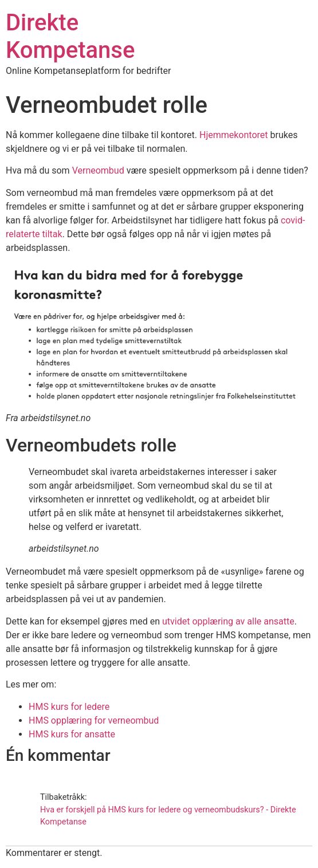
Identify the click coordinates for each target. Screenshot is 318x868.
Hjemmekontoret (234, 135)
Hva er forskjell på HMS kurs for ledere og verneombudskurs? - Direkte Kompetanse (168, 816)
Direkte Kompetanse (70, 36)
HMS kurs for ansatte (72, 734)
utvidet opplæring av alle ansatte (228, 621)
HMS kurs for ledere (69, 707)
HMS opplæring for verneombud (94, 720)
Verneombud (98, 170)
